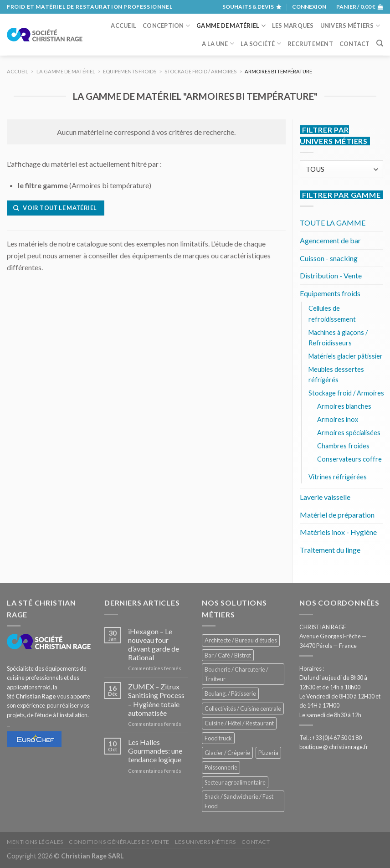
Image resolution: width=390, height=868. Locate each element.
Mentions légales (35, 842)
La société (261, 44)
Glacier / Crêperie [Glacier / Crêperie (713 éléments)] (227, 753)
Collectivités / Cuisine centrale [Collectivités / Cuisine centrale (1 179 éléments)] (243, 709)
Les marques (293, 26)
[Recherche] (380, 43)
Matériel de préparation (337, 515)
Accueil (123, 26)
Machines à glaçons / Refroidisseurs (338, 338)
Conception (166, 26)
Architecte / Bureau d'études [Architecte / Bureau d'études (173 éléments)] (241, 640)
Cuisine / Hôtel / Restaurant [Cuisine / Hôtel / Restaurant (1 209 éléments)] (239, 723)
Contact (355, 44)
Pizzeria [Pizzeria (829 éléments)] (268, 753)
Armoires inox (338, 419)
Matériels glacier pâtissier (346, 356)
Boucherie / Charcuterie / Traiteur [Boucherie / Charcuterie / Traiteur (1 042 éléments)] (236, 674)
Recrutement (310, 44)
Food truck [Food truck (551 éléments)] (218, 738)
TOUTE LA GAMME (333, 223)
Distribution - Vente (331, 275)
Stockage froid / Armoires (346, 393)
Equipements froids (330, 293)
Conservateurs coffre (349, 459)
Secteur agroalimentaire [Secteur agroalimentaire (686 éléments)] (235, 782)
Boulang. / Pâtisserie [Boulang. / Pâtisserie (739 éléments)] (230, 693)
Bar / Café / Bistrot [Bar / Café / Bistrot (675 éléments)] (228, 655)
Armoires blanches (344, 406)
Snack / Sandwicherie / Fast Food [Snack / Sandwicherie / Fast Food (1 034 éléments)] (239, 801)
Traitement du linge (330, 550)
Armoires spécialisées (349, 433)
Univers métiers (350, 26)
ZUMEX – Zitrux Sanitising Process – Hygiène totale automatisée (156, 700)
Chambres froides (343, 446)
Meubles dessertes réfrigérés (336, 375)
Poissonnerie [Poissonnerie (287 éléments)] (221, 767)
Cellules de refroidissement (332, 313)
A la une (218, 44)
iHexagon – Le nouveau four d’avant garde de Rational (154, 645)
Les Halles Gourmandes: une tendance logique (155, 751)
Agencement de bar (330, 240)
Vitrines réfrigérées (338, 477)
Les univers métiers (205, 842)
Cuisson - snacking (329, 258)
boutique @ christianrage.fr (334, 747)
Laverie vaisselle (325, 497)
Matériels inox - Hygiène (338, 532)
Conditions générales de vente (119, 842)
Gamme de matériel (231, 26)
